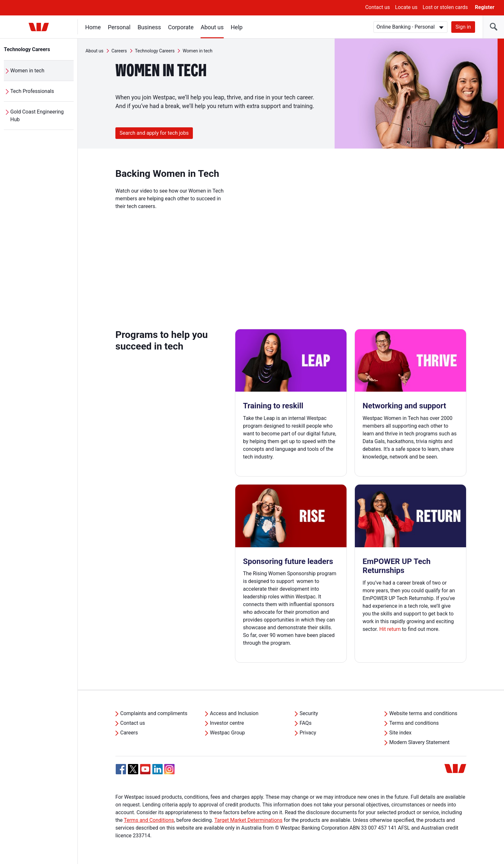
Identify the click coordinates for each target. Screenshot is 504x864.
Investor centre (227, 723)
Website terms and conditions (423, 713)
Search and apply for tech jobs (154, 133)
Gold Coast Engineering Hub (37, 116)
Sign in (463, 27)
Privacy (308, 733)
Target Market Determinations (248, 820)
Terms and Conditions (149, 820)
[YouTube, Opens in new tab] (145, 769)
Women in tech (27, 71)
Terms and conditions (414, 723)
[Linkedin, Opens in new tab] (157, 769)
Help (237, 27)
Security (309, 713)
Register (485, 7)
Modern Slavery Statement (419, 742)
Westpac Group (227, 733)
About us (212, 27)
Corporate (181, 27)
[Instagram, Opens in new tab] (169, 773)
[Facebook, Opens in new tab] (121, 769)
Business (149, 27)
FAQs (306, 723)
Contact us (378, 7)
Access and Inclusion (234, 713)
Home (93, 27)
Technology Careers (27, 49)
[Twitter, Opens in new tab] (133, 769)
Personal (119, 27)
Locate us (406, 7)
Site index (400, 733)
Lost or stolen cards (445, 7)
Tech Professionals (32, 91)
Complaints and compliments (154, 713)
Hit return (390, 629)
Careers (119, 51)
